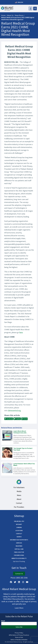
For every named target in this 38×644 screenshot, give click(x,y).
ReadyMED (19, 546)
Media (19, 491)
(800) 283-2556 (22, 578)
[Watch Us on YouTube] (27, 582)
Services (19, 543)
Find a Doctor (19, 552)
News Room (19, 15)
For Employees (19, 555)
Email (3, 621)
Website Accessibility (19, 558)
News (19, 495)
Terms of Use (19, 637)
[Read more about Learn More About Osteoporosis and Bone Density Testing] (19, 437)
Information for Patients (19, 540)
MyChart (19, 524)
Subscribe (19, 627)
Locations (19, 531)
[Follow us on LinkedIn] (19, 582)
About (19, 499)
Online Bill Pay (19, 521)
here (21, 332)
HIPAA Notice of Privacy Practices (19, 635)
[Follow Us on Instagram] (23, 582)
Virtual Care (19, 549)
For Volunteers (19, 487)
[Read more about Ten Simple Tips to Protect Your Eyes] (19, 453)
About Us (10, 15)
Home (3, 15)
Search (19, 537)
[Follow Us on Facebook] (11, 582)
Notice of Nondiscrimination (19, 640)
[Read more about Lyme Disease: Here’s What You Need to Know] (19, 469)
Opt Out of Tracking (19, 561)
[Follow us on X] (15, 582)
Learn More (19, 608)
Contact (19, 503)
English (19, 2)
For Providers (19, 507)
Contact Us (19, 574)
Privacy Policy (19, 633)
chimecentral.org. (14, 410)
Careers (19, 527)
